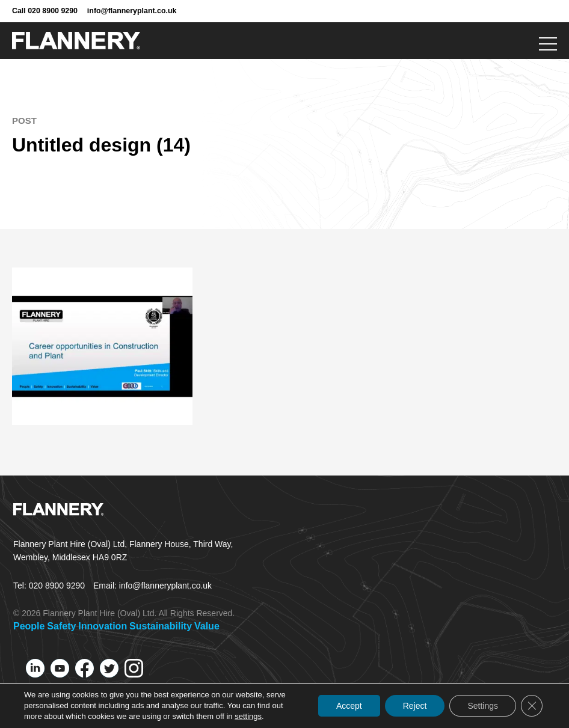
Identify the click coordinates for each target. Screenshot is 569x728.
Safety (61, 626)
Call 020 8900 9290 (45, 11)
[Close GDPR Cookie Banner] (532, 706)
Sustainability (161, 626)
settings (248, 716)
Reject (415, 706)
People (29, 626)
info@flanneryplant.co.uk (132, 11)
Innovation (103, 626)
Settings (483, 706)
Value (207, 626)
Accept (349, 706)
